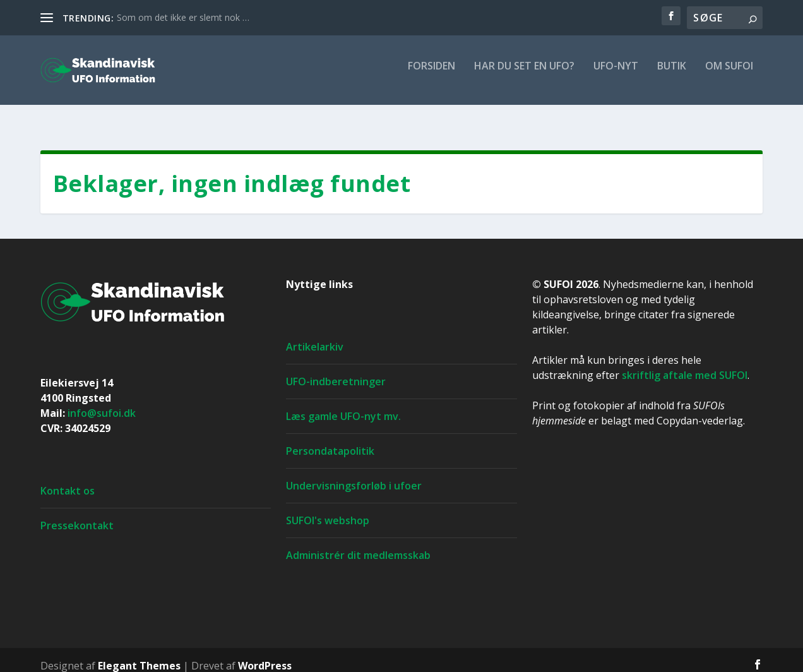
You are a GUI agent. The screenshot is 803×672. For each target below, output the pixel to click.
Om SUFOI (729, 75)
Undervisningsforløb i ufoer (354, 474)
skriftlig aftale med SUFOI (685, 364)
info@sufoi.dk (102, 402)
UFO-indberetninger (336, 370)
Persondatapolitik (330, 440)
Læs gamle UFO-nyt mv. (343, 405)
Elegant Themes (139, 654)
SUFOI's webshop (328, 509)
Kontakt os (68, 479)
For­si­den (431, 75)
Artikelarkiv (315, 335)
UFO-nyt (616, 75)
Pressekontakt (77, 514)
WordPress (265, 654)
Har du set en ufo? (524, 75)
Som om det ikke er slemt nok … (183, 17)
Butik (672, 75)
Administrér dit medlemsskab (358, 544)
